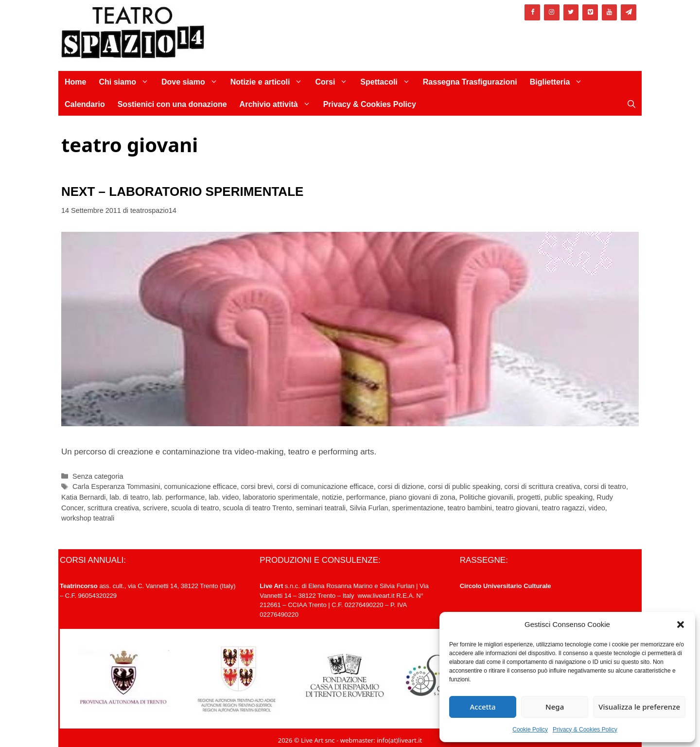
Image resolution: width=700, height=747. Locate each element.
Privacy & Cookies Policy (585, 730)
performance (366, 497)
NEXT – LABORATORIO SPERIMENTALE (182, 191)
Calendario (85, 104)
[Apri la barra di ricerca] (631, 104)
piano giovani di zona (422, 497)
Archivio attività (278, 104)
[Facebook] (532, 12)
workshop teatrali (88, 518)
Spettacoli (388, 82)
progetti (529, 497)
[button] (681, 625)
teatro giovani (517, 508)
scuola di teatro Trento (257, 508)
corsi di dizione (401, 486)
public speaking (569, 497)
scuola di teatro (195, 508)
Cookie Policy (530, 730)
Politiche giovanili (486, 497)
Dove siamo (193, 82)
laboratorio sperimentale (280, 497)
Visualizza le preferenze (639, 707)
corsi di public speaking (464, 486)
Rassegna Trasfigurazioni (470, 82)
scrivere (155, 508)
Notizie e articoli (270, 82)
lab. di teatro (129, 497)
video (597, 508)
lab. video (224, 497)
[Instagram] (552, 12)
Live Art (271, 586)
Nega (555, 707)
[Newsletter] (629, 12)
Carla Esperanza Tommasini (116, 486)
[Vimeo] (590, 12)
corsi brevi (257, 486)
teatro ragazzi (563, 508)
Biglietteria (560, 82)
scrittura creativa (113, 508)
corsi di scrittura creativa (542, 486)
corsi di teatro (605, 486)
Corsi (334, 82)
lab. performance (178, 497)
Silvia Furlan (369, 508)
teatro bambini (470, 508)
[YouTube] (610, 12)
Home (75, 82)
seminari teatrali (321, 508)
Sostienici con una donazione (172, 104)
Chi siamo (127, 82)
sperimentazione (418, 508)
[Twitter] (571, 12)
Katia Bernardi (84, 497)
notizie (332, 497)
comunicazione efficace (200, 486)
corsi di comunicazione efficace (325, 486)
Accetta (482, 707)
